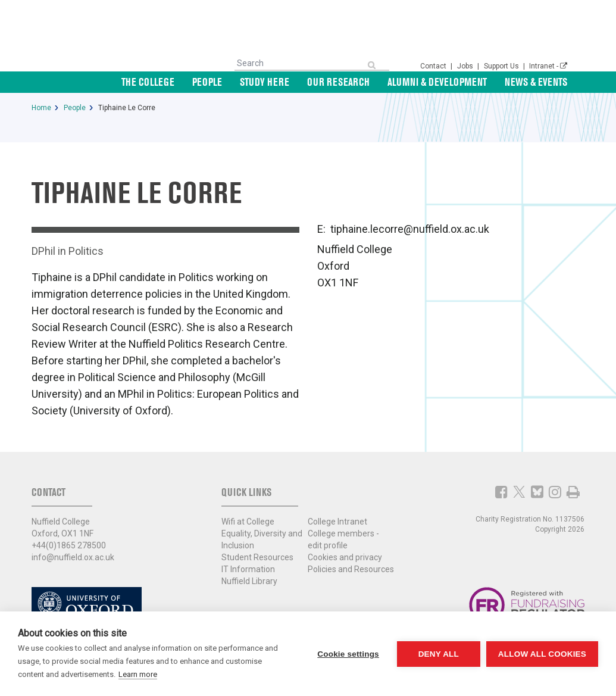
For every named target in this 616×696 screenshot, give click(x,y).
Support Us (502, 66)
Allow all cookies (542, 654)
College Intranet (337, 522)
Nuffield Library (249, 581)
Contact (434, 66)
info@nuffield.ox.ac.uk (73, 557)
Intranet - (548, 66)
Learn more (138, 674)
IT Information (248, 569)
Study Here (265, 82)
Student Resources (257, 557)
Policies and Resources (351, 569)
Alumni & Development (437, 82)
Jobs (466, 66)
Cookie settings (348, 654)
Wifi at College (248, 522)
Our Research (338, 82)
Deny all (439, 654)
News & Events (536, 82)
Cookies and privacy (345, 557)
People (207, 82)
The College (148, 82)
